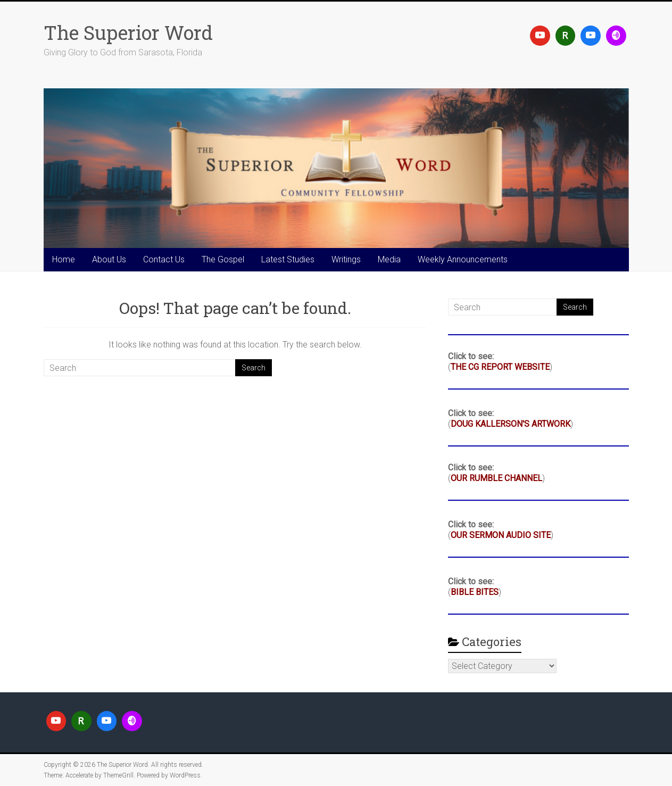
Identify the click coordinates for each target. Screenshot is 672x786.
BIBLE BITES (475, 592)
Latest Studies (288, 259)
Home (64, 259)
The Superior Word (128, 32)
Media (389, 259)
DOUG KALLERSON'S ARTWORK (511, 424)
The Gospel (223, 259)
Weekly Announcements (463, 259)
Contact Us (164, 259)
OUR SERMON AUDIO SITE (501, 535)
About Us (109, 259)
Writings (346, 259)
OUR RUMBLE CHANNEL (496, 478)
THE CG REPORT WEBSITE (500, 367)
